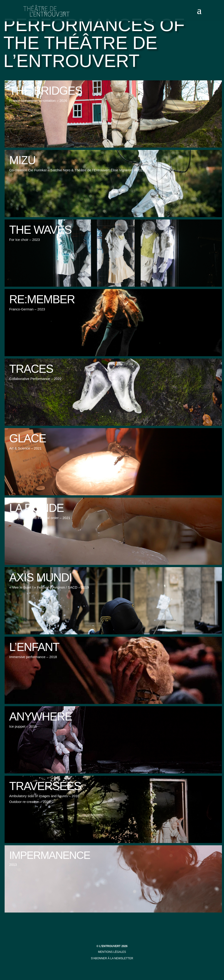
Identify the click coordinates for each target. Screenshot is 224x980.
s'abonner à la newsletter (112, 958)
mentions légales (112, 952)
